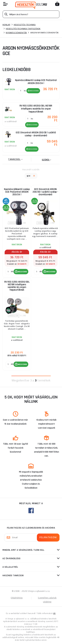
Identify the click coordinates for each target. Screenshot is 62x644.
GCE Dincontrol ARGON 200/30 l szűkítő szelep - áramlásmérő (45, 192)
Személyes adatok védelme (47, 600)
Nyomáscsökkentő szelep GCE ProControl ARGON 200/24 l (17, 192)
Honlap (6, 25)
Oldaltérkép (17, 598)
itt (54, 613)
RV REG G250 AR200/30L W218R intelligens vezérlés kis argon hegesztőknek (17, 286)
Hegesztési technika (25, 25)
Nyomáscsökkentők (16, 33)
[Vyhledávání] (31, 14)
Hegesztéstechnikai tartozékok (23, 29)
